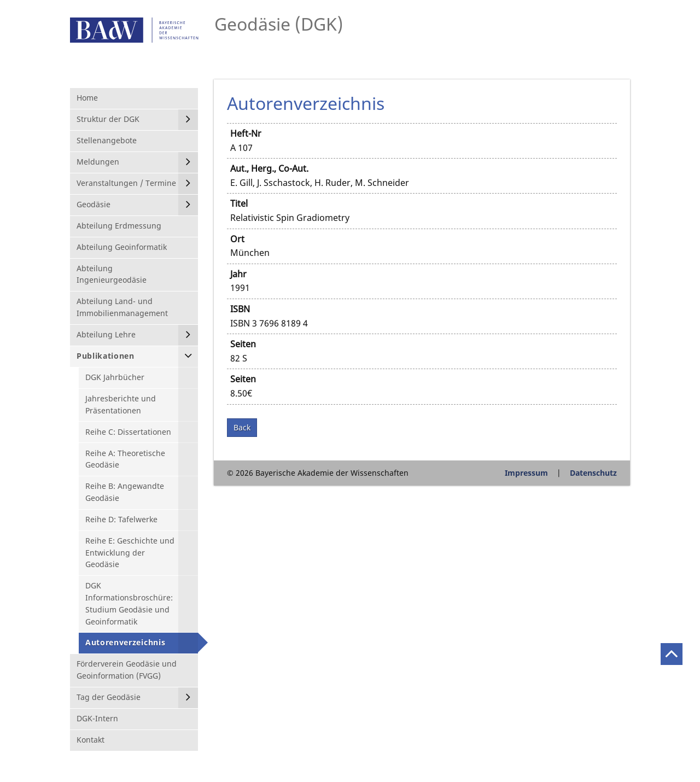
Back (242, 427)
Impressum (526, 473)
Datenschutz (593, 473)
